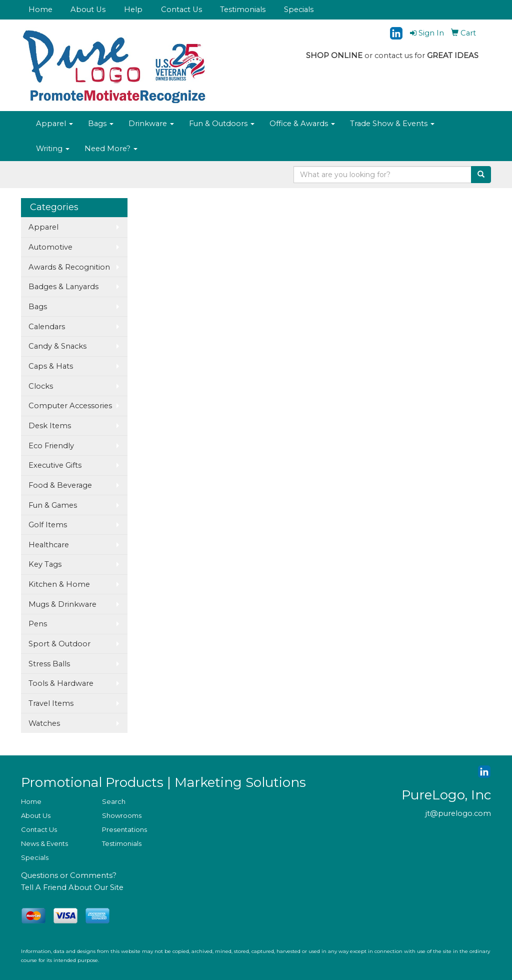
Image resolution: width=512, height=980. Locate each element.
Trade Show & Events (392, 124)
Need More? (111, 149)
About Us (88, 10)
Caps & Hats (51, 366)
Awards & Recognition (69, 267)
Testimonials (243, 10)
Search (114, 801)
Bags (101, 124)
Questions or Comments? (69, 875)
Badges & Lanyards (63, 287)
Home (40, 10)
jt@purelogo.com (458, 813)
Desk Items (50, 426)
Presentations (124, 829)
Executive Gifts (55, 465)
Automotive (50, 247)
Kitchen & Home (59, 584)
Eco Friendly (51, 446)
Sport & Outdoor (59, 644)
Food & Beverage (60, 485)
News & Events (44, 843)
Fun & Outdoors (222, 124)
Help (133, 10)
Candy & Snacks (57, 346)
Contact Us (181, 10)
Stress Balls (49, 664)
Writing (53, 149)
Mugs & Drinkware (62, 604)
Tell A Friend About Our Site (72, 887)
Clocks (41, 386)
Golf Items (48, 525)
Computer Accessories (70, 406)
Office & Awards (302, 124)
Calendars (47, 327)
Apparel (54, 124)
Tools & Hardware (61, 683)
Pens (38, 624)
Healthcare (49, 545)
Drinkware (151, 124)
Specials (299, 10)
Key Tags (45, 564)
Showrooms (122, 815)
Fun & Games (53, 505)
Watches (44, 723)
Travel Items (51, 703)
